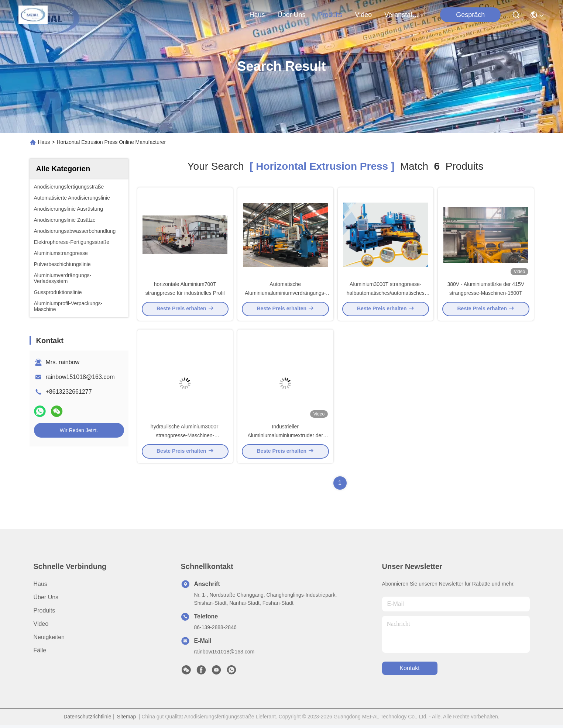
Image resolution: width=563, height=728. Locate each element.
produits (330, 15)
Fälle (40, 654)
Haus (257, 15)
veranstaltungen (402, 15)
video (364, 15)
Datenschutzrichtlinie (87, 720)
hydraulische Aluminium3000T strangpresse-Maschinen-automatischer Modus (185, 438)
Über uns (292, 15)
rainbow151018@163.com (80, 377)
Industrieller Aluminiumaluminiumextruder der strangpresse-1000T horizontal (285, 438)
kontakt (409, 672)
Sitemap (126, 720)
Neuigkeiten (49, 640)
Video (41, 627)
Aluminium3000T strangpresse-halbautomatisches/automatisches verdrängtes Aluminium (386, 294)
